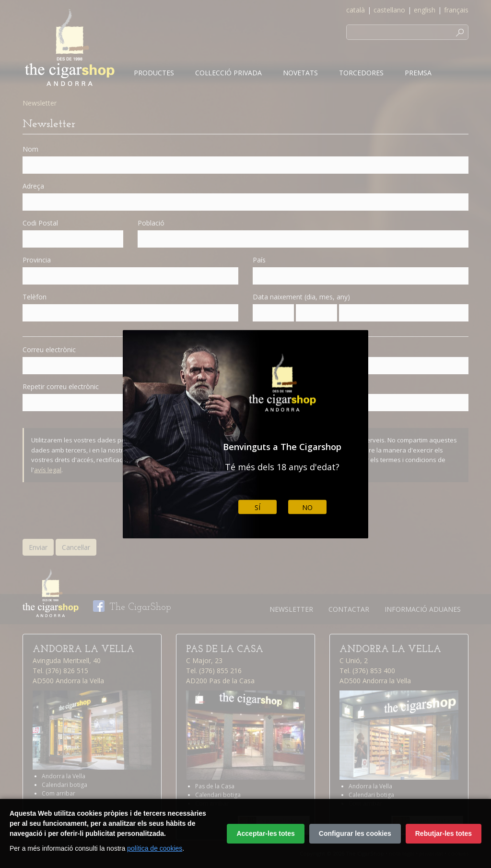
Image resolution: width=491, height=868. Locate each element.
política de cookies (155, 848)
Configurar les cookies (355, 833)
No (307, 507)
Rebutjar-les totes (444, 833)
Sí (257, 507)
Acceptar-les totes (265, 833)
